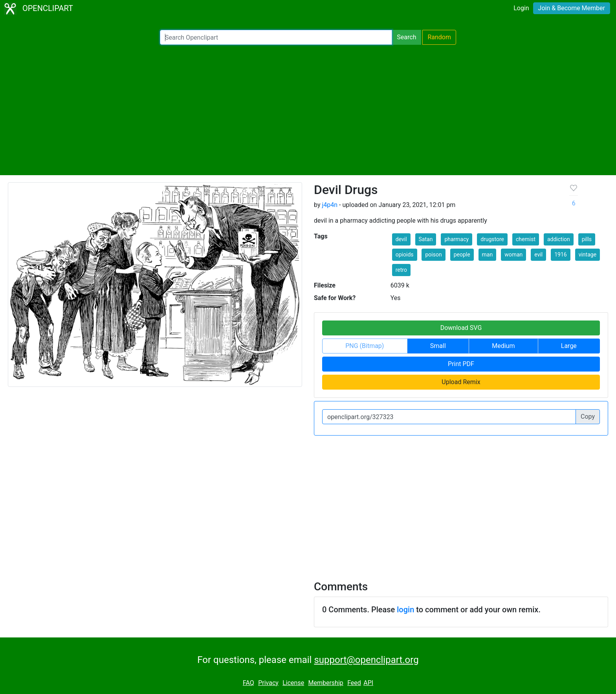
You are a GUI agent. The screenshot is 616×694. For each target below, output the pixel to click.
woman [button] (513, 255)
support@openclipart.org (366, 660)
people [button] (462, 255)
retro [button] (401, 270)
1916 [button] (560, 255)
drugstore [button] (492, 239)
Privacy (268, 683)
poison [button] (433, 255)
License (293, 683)
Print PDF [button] (461, 364)
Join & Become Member (572, 8)
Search (406, 37)
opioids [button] (405, 255)
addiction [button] (559, 239)
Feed (354, 683)
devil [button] (401, 239)
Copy (588, 417)
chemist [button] (526, 239)
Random (439, 37)
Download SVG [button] (461, 328)
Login (521, 8)
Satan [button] (426, 239)
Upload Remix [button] (461, 382)
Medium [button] (503, 346)
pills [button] (587, 239)
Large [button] (569, 346)
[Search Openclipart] (276, 37)
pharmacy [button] (456, 239)
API (368, 683)
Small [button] (438, 346)
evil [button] (538, 255)
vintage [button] (588, 255)
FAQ (248, 683)
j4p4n (330, 205)
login (405, 610)
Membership (325, 683)
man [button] (488, 255)
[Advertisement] (308, 110)
